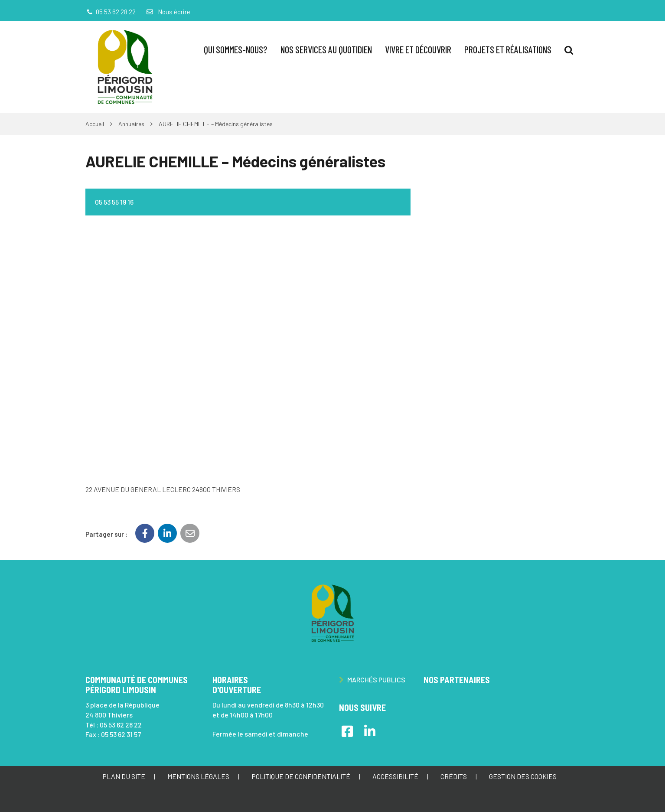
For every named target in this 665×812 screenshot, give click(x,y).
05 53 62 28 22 (121, 725)
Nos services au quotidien (326, 49)
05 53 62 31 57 (121, 734)
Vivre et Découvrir (418, 49)
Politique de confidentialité (301, 776)
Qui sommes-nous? (236, 49)
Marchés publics (372, 680)
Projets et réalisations (508, 49)
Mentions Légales (198, 776)
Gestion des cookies (523, 776)
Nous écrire (168, 12)
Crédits (454, 776)
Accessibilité (395, 776)
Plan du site (124, 776)
